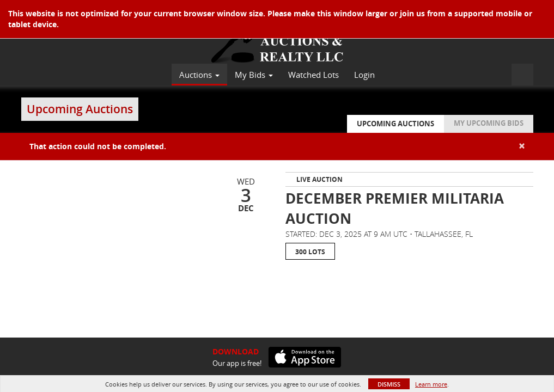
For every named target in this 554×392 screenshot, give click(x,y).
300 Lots (310, 252)
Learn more (431, 384)
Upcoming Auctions (395, 124)
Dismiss (389, 384)
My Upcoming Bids (489, 123)
